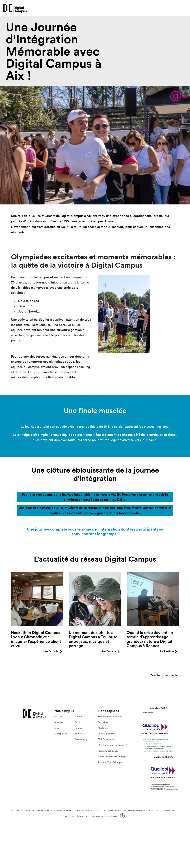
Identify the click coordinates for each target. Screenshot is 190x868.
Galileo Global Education (112, 811)
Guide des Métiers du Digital (113, 756)
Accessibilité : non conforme (102, 816)
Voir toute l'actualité (165, 675)
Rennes (79, 728)
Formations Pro (106, 734)
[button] (123, 816)
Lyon (57, 728)
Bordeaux (60, 722)
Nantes (79, 717)
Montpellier (61, 734)
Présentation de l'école (110, 717)
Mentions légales (75, 816)
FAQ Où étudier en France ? (112, 745)
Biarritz (58, 717)
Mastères (103, 728)
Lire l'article (53, 651)
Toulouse (80, 734)
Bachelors (103, 722)
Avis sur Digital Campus (110, 762)
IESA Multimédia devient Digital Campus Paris (153, 811)
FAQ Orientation (106, 739)
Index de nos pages (108, 751)
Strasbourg (81, 739)
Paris (77, 722)
